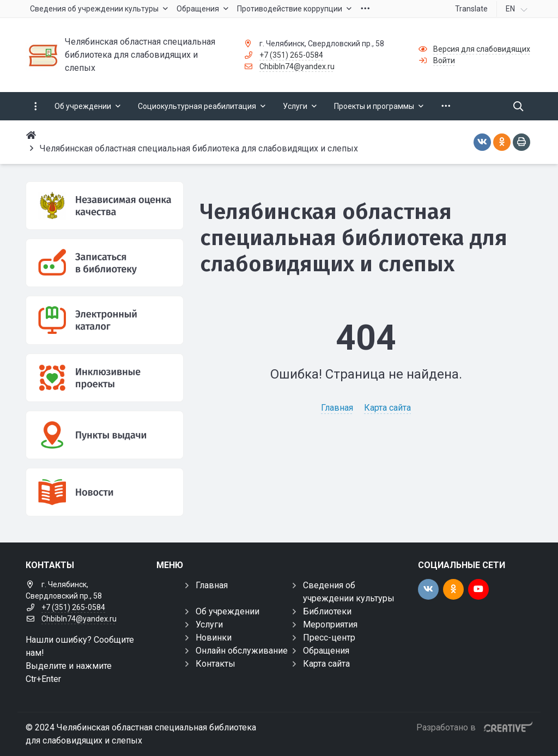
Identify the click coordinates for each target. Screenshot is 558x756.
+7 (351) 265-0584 (291, 55)
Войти (444, 60)
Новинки (214, 638)
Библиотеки (327, 611)
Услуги (209, 624)
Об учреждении (228, 611)
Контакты (216, 664)
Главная (337, 408)
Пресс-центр (329, 638)
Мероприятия (330, 624)
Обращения (326, 651)
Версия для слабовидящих (482, 49)
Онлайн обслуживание (242, 651)
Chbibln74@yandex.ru (297, 66)
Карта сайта (387, 408)
